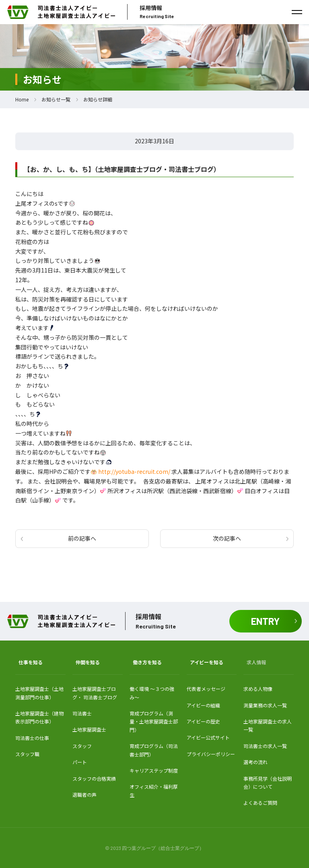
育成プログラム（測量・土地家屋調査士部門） (154, 721)
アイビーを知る (207, 662)
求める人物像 (258, 689)
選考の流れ (255, 762)
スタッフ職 (27, 754)
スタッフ (82, 746)
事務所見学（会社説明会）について (268, 782)
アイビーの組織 (203, 705)
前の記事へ (82, 538)
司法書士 (82, 713)
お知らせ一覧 (56, 99)
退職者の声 (84, 795)
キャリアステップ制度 (154, 770)
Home (22, 99)
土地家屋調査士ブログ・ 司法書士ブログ (95, 693)
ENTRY (265, 621)
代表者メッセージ (206, 689)
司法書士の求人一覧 (265, 746)
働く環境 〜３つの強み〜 (152, 693)
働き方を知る (147, 662)
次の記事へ (227, 538)
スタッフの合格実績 (94, 778)
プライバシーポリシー (211, 754)
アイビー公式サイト (208, 737)
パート (80, 762)
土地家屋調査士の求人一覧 (268, 725)
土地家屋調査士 (89, 729)
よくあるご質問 (260, 803)
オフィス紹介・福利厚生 (154, 790)
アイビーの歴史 (203, 721)
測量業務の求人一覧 (265, 705)
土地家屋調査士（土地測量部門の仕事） (39, 693)
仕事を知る (31, 662)
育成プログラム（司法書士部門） (154, 750)
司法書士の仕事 (32, 738)
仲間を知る (88, 662)
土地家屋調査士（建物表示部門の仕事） (39, 717)
